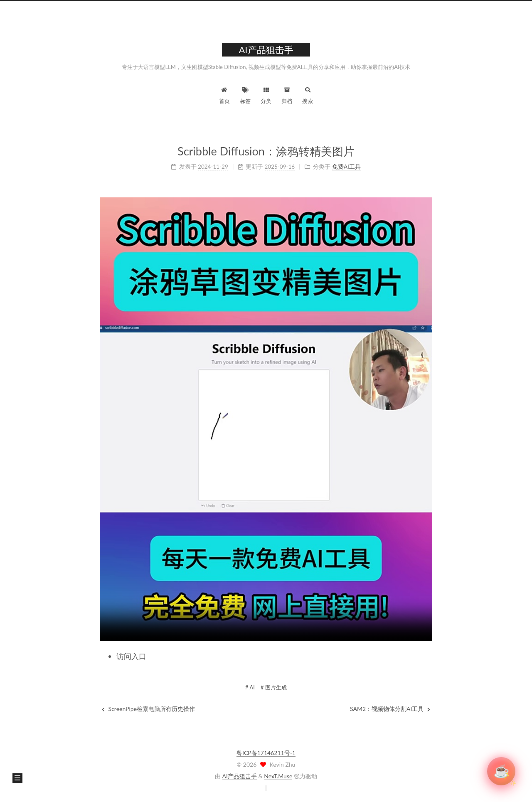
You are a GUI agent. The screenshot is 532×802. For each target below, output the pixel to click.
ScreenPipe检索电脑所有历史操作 (148, 709)
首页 (224, 95)
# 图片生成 (274, 687)
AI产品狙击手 (240, 776)
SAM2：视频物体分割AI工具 (390, 709)
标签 (245, 95)
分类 (266, 95)
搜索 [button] (308, 95)
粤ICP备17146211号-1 (266, 753)
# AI (250, 687)
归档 (287, 95)
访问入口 (131, 656)
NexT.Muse (278, 776)
